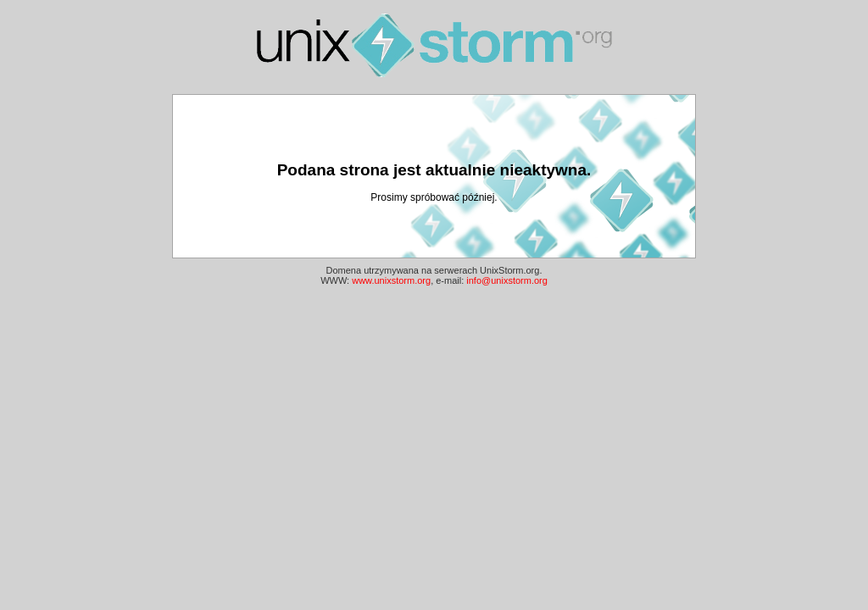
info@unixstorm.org (507, 280)
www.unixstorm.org (391, 280)
